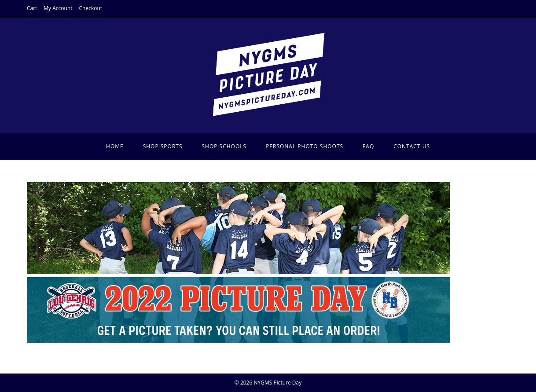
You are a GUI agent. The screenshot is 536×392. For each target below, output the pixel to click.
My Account (58, 8)
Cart (32, 8)
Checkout (91, 8)
